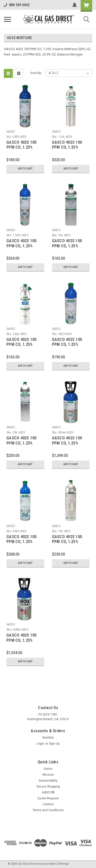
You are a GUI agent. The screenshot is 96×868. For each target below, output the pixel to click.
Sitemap (63, 864)
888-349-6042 (17, 5)
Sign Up (54, 744)
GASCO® (48, 792)
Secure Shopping (48, 786)
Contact (48, 804)
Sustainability (48, 781)
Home (48, 769)
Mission (48, 775)
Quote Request (48, 798)
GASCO (11, 132)
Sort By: (36, 73)
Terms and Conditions (48, 810)
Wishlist (48, 738)
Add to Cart (25, 169)
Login (40, 744)
